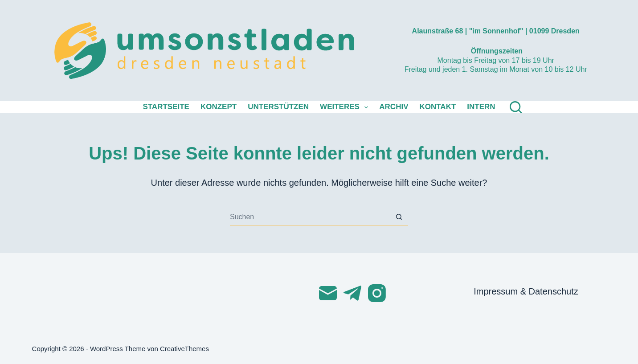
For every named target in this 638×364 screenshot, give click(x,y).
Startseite (166, 107)
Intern (481, 107)
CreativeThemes (184, 349)
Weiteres (346, 107)
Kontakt (438, 107)
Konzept (219, 107)
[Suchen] (516, 107)
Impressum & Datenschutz (526, 291)
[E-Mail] (328, 293)
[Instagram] (377, 293)
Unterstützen (278, 107)
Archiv (394, 107)
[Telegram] (352, 293)
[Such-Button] (399, 217)
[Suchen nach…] (310, 217)
